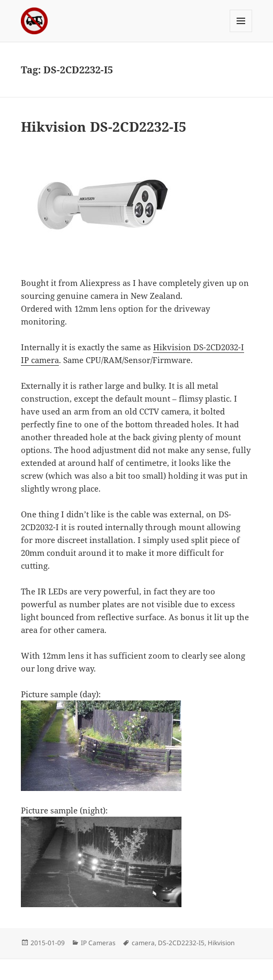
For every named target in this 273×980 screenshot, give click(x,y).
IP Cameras (98, 943)
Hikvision (221, 943)
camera (143, 943)
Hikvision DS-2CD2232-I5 (104, 126)
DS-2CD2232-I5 (181, 943)
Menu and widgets (241, 32)
